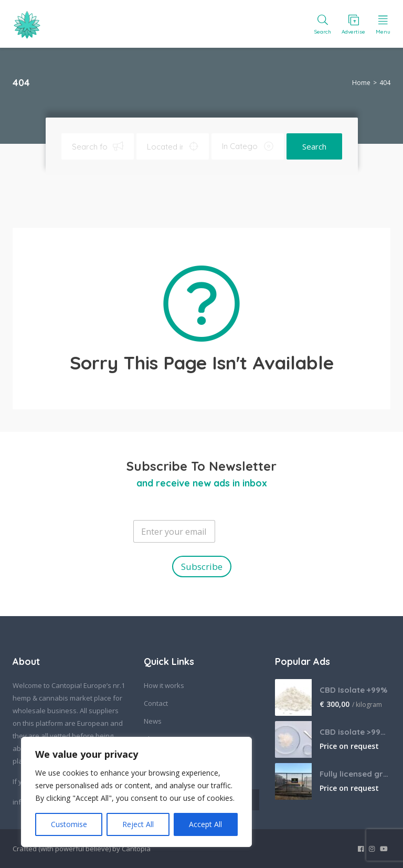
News (153, 721)
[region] (136, 792)
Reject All (138, 824)
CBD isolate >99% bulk (355, 732)
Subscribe (202, 567)
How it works (164, 685)
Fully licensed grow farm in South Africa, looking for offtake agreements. (355, 774)
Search (314, 146)
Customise (69, 824)
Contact (156, 703)
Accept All (205, 824)
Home (361, 83)
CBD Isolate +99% (353, 690)
